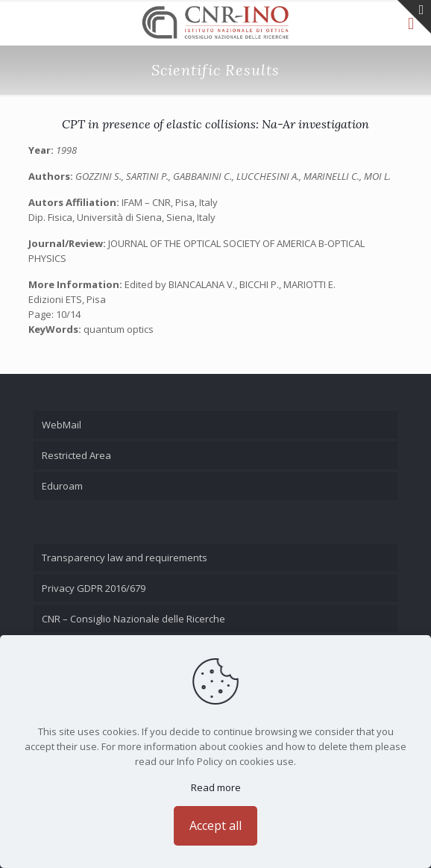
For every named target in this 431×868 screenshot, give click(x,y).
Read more (216, 787)
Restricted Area (76, 455)
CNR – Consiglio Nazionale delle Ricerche (133, 619)
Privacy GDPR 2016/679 (94, 588)
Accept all (215, 825)
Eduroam (62, 486)
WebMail (62, 425)
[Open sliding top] (414, 17)
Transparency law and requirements (125, 558)
